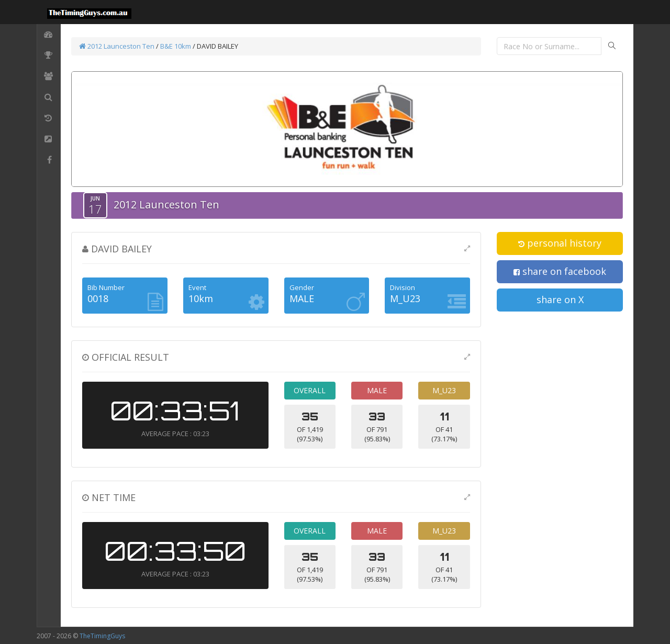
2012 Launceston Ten (117, 46)
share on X (560, 299)
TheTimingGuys (102, 636)
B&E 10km (176, 46)
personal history (560, 243)
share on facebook (560, 271)
